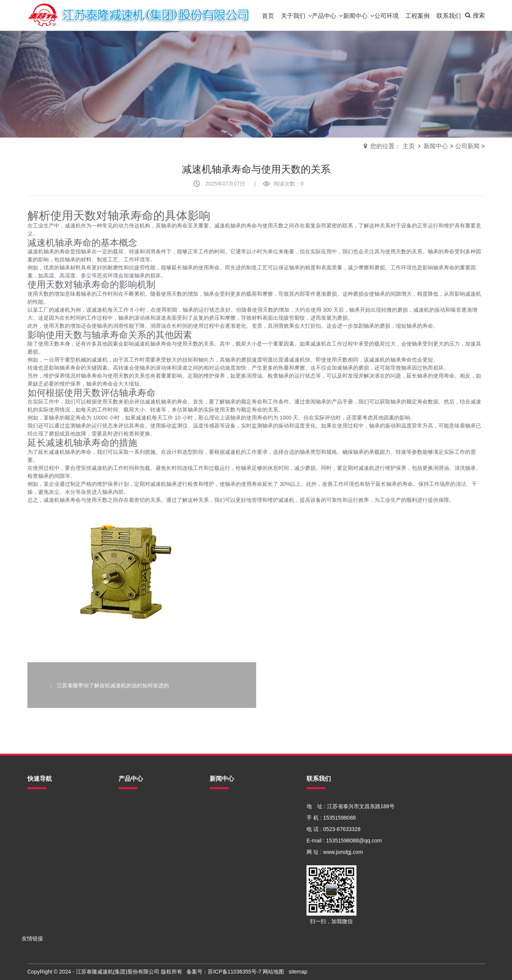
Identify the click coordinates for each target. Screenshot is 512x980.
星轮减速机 (132, 886)
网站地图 (273, 972)
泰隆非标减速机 (137, 829)
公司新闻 (467, 146)
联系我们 (38, 875)
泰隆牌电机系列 (137, 898)
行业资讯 (220, 818)
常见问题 (220, 829)
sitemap (298, 972)
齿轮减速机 (132, 806)
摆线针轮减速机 (137, 818)
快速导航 (40, 779)
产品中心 (38, 829)
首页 (33, 806)
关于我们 (38, 818)
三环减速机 (132, 875)
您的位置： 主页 (392, 146)
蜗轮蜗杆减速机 (137, 863)
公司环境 (38, 852)
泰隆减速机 (132, 909)
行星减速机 (132, 852)
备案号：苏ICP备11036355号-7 (224, 972)
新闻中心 (436, 146)
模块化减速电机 (137, 841)
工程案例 (38, 863)
